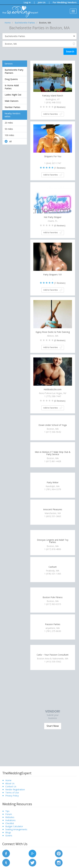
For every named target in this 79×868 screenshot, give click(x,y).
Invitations (10, 820)
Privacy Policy (12, 796)
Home (8, 780)
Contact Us (11, 786)
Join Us (42, 2)
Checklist (10, 823)
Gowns (9, 835)
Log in (27, 2)
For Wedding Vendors (65, 2)
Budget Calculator (14, 826)
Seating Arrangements (16, 829)
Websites (10, 817)
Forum (9, 814)
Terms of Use (12, 793)
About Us (10, 783)
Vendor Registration (15, 789)
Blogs (8, 832)
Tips (7, 811)
